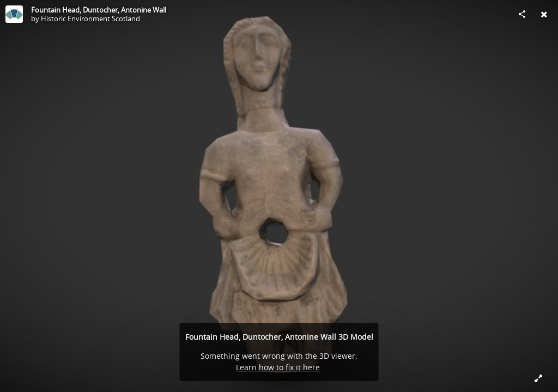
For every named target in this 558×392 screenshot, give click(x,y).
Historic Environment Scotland (90, 19)
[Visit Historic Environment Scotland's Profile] (14, 14)
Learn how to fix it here (278, 367)
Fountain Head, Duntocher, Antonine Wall (99, 10)
